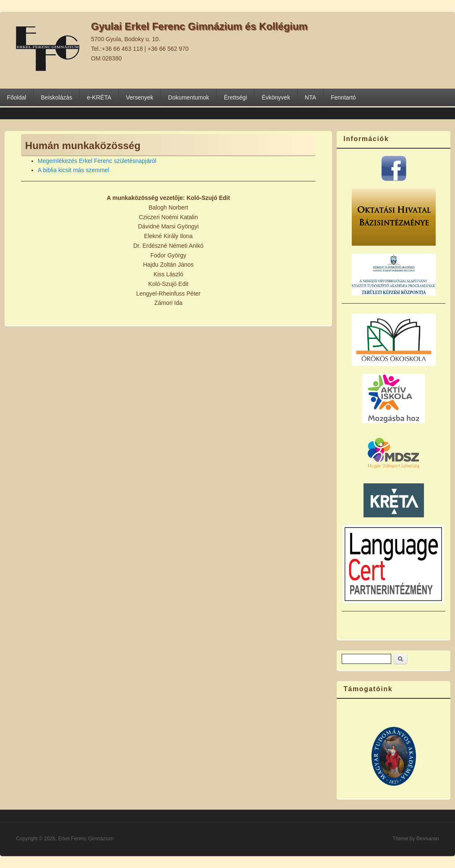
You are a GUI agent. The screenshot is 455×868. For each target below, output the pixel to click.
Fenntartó (343, 97)
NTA (310, 97)
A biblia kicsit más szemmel (73, 170)
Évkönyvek (276, 97)
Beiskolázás (56, 97)
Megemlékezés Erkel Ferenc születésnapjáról (97, 161)
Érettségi (235, 97)
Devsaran (428, 839)
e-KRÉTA (99, 97)
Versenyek (140, 97)
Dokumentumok (188, 97)
